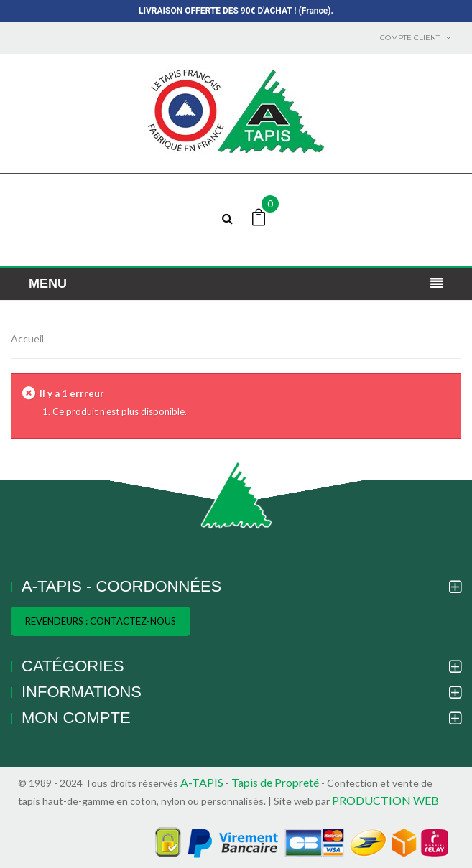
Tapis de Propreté (276, 782)
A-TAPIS (202, 782)
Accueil (27, 339)
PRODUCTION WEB (385, 800)
